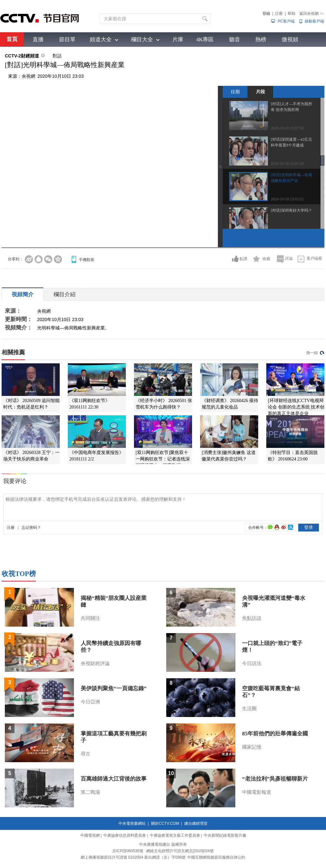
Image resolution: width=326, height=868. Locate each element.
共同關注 (90, 618)
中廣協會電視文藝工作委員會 (175, 835)
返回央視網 (312, 14)
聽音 (235, 40)
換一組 (312, 353)
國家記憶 (252, 747)
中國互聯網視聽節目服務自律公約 (216, 857)
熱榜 (261, 40)
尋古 (86, 754)
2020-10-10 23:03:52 (287, 199)
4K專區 (205, 40)
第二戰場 (90, 792)
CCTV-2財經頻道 (22, 56)
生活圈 (249, 709)
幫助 (291, 14)
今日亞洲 (90, 702)
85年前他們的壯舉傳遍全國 (275, 734)
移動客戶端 (314, 21)
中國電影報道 (257, 792)
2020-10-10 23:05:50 (287, 164)
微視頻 (290, 40)
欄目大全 (142, 40)
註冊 (279, 14)
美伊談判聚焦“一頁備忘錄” (114, 688)
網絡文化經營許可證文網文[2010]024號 (180, 851)
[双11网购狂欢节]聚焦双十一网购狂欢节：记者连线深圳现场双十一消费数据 (163, 459)
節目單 (67, 40)
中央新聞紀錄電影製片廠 (225, 835)
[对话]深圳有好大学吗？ (291, 210)
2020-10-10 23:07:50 (287, 128)
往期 (235, 92)
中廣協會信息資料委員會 (125, 835)
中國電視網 (90, 835)
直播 (38, 40)
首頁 (12, 39)
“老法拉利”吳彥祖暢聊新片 (275, 779)
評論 (289, 258)
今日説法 (252, 663)
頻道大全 (101, 40)
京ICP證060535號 (128, 851)
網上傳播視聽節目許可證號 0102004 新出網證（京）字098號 (133, 857)
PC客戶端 (286, 21)
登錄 (266, 14)
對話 (57, 56)
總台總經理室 (196, 823)
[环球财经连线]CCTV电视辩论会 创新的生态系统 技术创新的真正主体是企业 (296, 407)
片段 (260, 92)
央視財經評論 (95, 663)
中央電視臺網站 (132, 823)
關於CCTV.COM (165, 823)
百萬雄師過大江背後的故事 (114, 779)
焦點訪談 (252, 618)
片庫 (178, 40)
